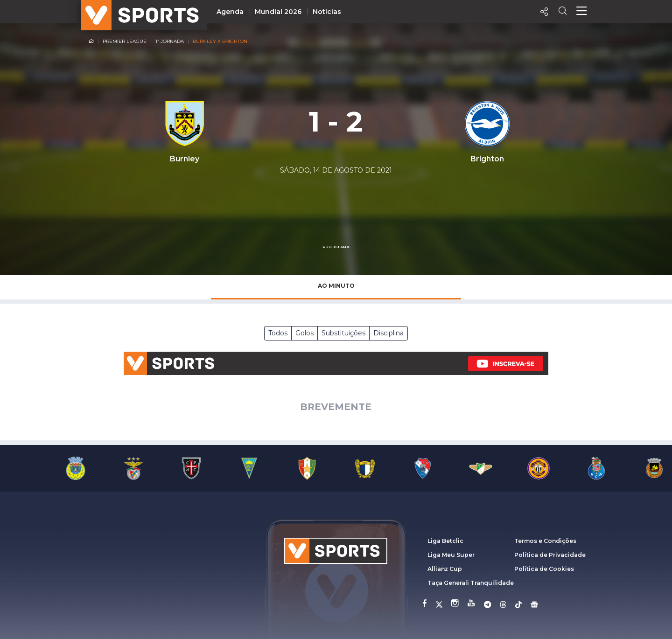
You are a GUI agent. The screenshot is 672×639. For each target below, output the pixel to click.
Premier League (125, 41)
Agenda (230, 12)
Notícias (327, 12)
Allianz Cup (445, 569)
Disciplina (388, 333)
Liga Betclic (445, 541)
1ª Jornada (170, 41)
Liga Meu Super (451, 555)
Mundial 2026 (278, 12)
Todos (278, 333)
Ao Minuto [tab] (336, 286)
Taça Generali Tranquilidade (471, 583)
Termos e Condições (545, 541)
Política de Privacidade (550, 555)
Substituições (343, 333)
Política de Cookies (544, 569)
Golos (304, 333)
